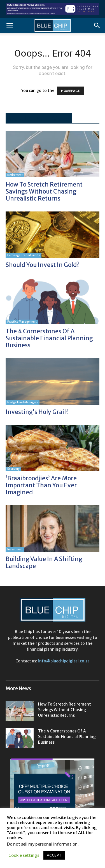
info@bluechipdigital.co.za (64, 661)
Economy (13, 469)
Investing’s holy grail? (38, 412)
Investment (15, 549)
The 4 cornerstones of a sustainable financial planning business (49, 338)
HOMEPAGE (70, 91)
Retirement (15, 175)
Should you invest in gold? (43, 265)
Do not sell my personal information (42, 844)
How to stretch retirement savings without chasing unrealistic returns (44, 191)
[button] (10, 25)
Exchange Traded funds (24, 255)
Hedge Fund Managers (23, 402)
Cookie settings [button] (24, 855)
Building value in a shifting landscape (44, 562)
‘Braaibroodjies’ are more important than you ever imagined (41, 485)
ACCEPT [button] (54, 855)
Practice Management (22, 322)
